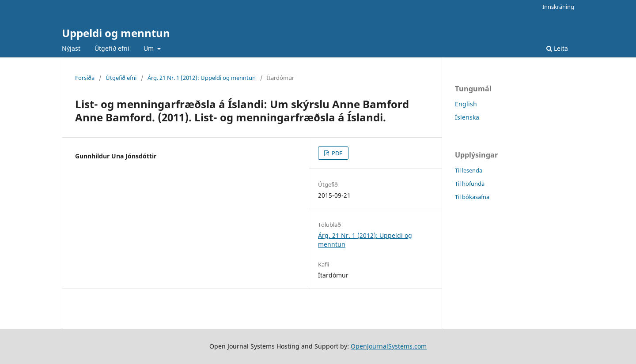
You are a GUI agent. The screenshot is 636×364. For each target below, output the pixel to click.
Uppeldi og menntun (116, 33)
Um (150, 48)
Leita (557, 48)
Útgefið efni (112, 48)
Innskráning (558, 7)
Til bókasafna (472, 197)
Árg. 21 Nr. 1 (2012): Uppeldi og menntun (202, 78)
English (466, 104)
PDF (336, 153)
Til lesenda (469, 170)
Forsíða (85, 78)
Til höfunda (470, 184)
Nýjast (71, 48)
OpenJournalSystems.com (389, 346)
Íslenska (467, 117)
